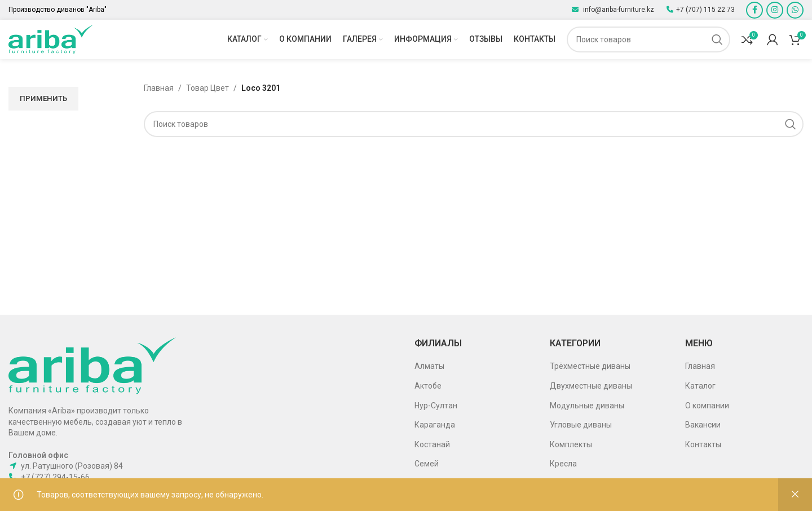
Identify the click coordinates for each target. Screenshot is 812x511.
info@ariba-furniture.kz (618, 10)
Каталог (700, 386)
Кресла (563, 464)
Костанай (432, 444)
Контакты (703, 444)
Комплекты (571, 444)
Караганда (435, 425)
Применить (43, 98)
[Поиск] (648, 39)
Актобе (428, 386)
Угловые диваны (581, 425)
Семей (427, 464)
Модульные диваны (587, 406)
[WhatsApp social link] (795, 10)
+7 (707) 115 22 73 (705, 10)
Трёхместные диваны (590, 366)
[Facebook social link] (754, 10)
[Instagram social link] (775, 10)
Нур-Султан (436, 406)
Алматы (429, 366)
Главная (159, 88)
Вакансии (703, 425)
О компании (707, 406)
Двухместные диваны (591, 386)
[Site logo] (51, 39)
